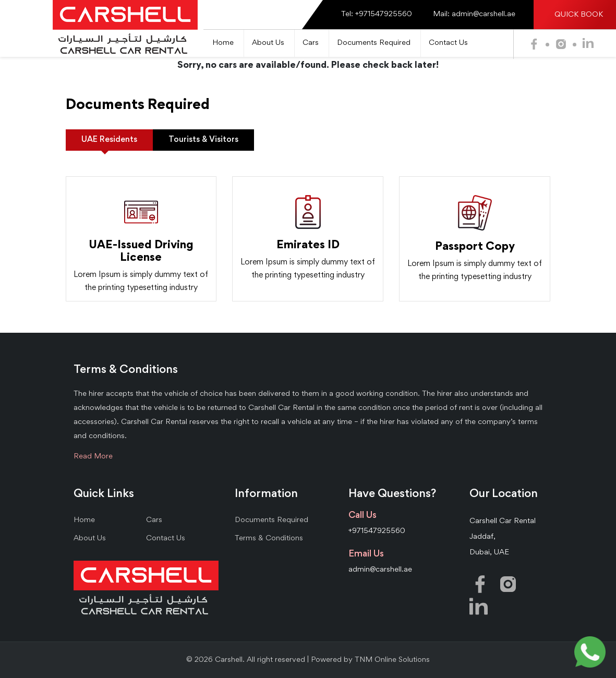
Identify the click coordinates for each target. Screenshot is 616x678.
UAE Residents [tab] (109, 140)
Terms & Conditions (269, 538)
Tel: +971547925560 (377, 14)
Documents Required (374, 43)
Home (223, 43)
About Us (268, 43)
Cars (311, 43)
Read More (93, 457)
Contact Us (448, 43)
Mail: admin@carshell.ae (474, 14)
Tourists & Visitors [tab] (203, 140)
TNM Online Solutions (392, 660)
